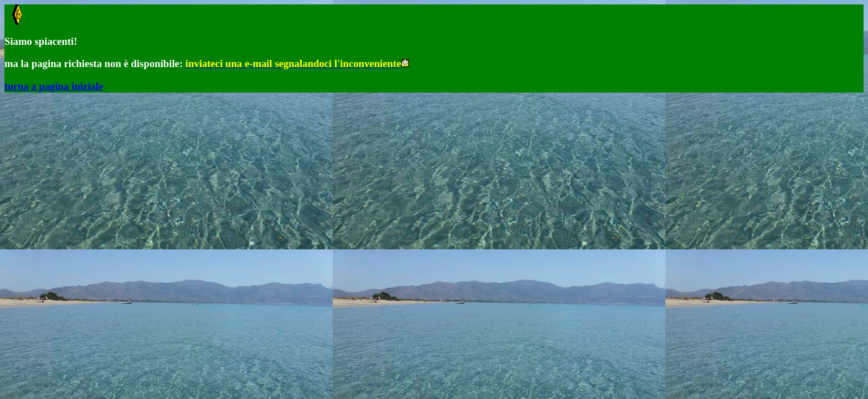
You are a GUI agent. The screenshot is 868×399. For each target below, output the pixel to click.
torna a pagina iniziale (54, 86)
